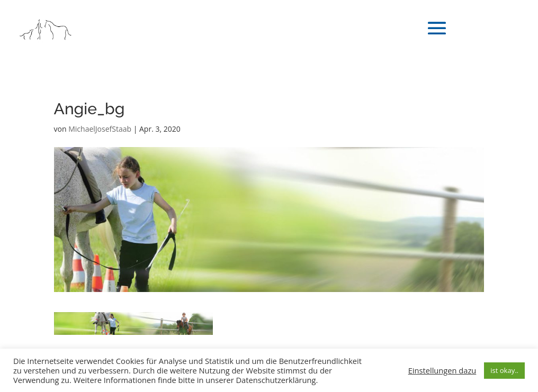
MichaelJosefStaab (100, 129)
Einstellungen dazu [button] (442, 370)
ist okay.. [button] (504, 370)
